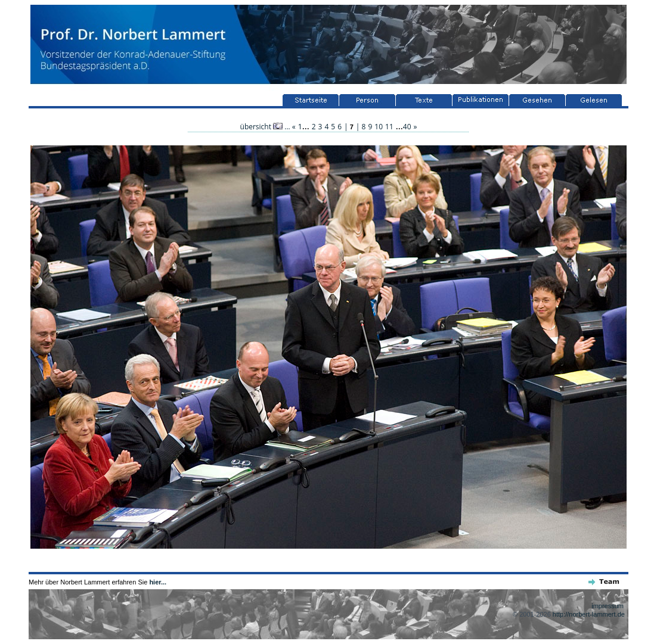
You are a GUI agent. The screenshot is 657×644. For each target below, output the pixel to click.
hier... (158, 582)
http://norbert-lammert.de (589, 614)
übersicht (262, 127)
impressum (608, 606)
